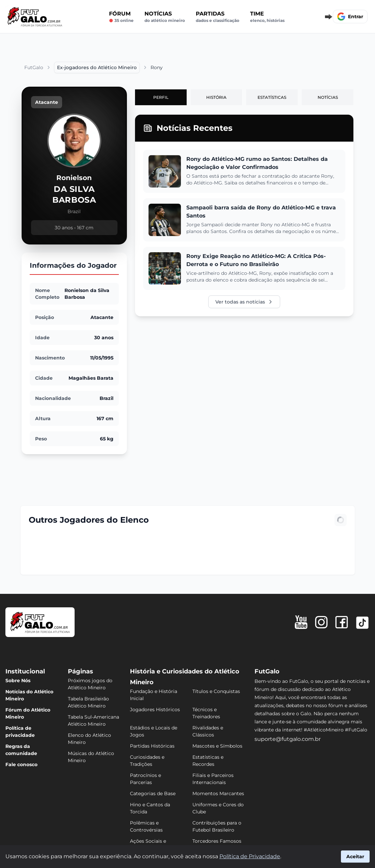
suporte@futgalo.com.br (288, 739)
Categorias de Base (153, 793)
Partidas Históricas (152, 746)
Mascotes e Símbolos (217, 746)
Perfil (161, 97)
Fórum (121, 17)
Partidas (218, 17)
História (216, 97)
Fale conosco (21, 764)
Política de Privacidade (250, 856)
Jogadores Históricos (155, 710)
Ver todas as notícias (244, 302)
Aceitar (355, 857)
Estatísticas (272, 97)
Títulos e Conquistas (216, 691)
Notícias (165, 17)
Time (267, 17)
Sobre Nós (18, 681)
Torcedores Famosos (217, 841)
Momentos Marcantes (218, 793)
